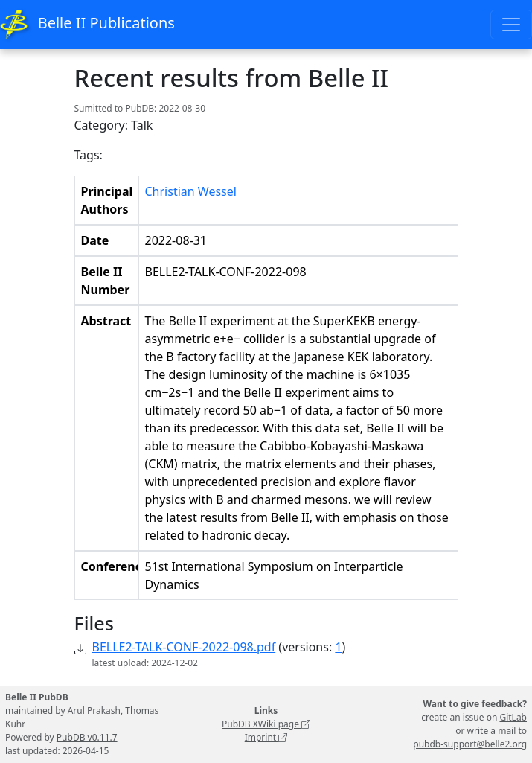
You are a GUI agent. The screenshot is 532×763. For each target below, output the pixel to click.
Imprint (266, 737)
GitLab (513, 717)
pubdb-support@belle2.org (470, 744)
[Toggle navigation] (511, 25)
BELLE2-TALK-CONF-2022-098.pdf (184, 647)
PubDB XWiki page (266, 724)
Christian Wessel (191, 191)
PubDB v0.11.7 (87, 737)
